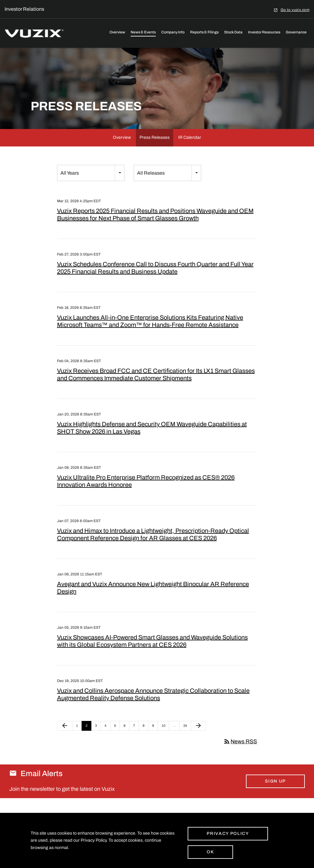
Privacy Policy (228, 834)
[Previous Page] (65, 736)
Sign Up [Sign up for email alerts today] (275, 792)
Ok (210, 852)
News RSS (240, 752)
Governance (296, 32)
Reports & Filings (204, 32)
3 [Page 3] (98, 737)
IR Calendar (190, 148)
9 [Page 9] (155, 737)
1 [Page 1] (79, 737)
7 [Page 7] (136, 737)
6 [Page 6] (126, 737)
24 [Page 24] (187, 737)
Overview (117, 32)
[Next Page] (198, 736)
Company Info (173, 32)
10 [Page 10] (165, 737)
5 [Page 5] (117, 737)
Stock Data (233, 32)
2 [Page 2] (88, 737)
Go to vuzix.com (295, 10)
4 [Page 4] (107, 737)
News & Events (143, 32)
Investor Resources (264, 32)
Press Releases (155, 148)
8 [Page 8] (145, 737)
